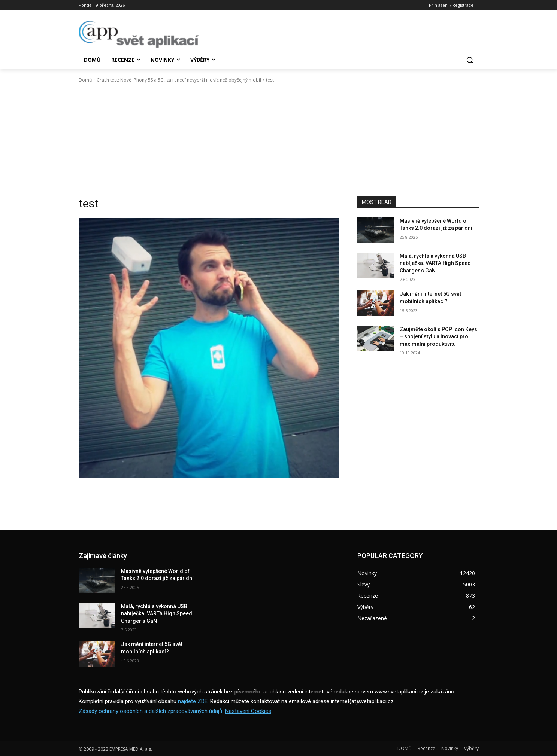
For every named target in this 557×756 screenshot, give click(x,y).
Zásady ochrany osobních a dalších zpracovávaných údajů (150, 711)
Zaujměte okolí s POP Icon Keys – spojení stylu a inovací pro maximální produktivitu (438, 337)
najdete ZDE (193, 701)
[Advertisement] (279, 140)
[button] (470, 60)
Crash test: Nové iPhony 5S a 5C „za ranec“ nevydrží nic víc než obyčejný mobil (179, 80)
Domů (85, 80)
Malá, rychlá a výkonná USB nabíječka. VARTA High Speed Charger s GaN (435, 263)
